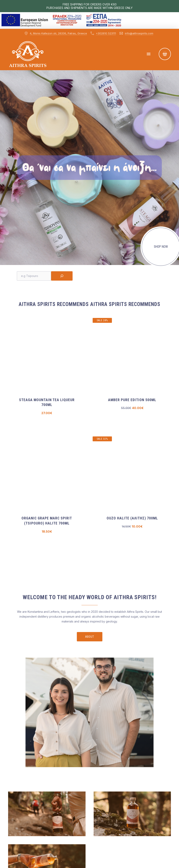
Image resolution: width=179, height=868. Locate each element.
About (90, 637)
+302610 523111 (106, 33)
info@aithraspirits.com (139, 33)
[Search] (62, 276)
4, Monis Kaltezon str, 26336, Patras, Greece (58, 33)
